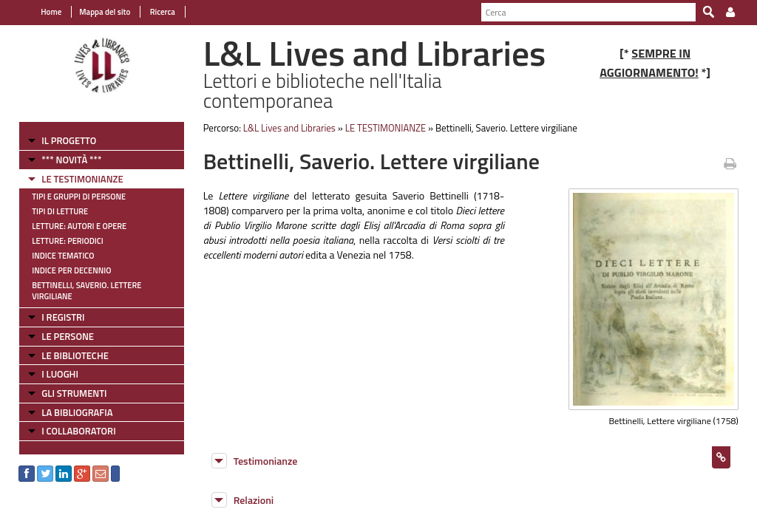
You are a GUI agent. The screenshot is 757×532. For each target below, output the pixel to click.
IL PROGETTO (69, 140)
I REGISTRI (63, 317)
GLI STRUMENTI (74, 393)
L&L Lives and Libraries (289, 128)
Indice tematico (63, 256)
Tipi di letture (60, 211)
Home (51, 12)
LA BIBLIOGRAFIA (77, 412)
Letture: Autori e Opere (79, 226)
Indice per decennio (71, 270)
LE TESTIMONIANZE (82, 179)
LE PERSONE (68, 336)
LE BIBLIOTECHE (75, 355)
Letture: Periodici (67, 241)
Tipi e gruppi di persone (79, 197)
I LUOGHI (60, 374)
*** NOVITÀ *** (71, 160)
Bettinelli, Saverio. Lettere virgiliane (86, 291)
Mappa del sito (105, 12)
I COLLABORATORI (78, 431)
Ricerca (162, 12)
